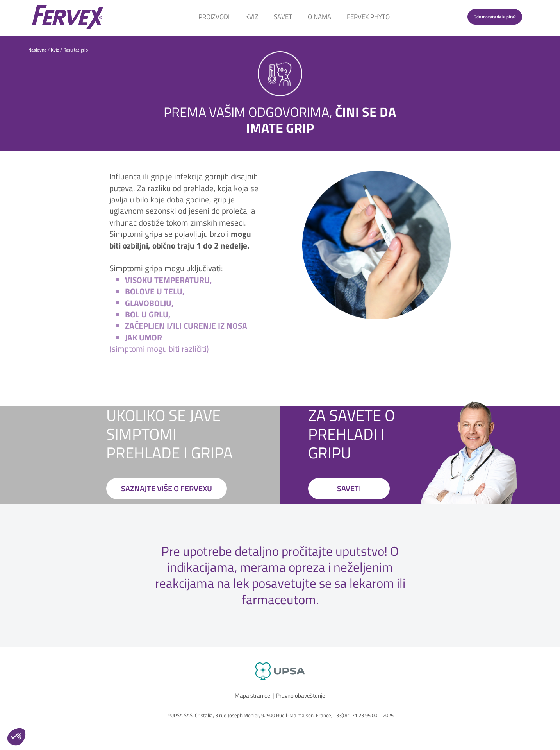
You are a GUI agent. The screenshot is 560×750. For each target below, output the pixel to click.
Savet (283, 17)
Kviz (252, 17)
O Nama (319, 17)
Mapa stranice (252, 695)
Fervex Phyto (368, 17)
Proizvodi (214, 17)
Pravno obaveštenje (301, 695)
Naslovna (37, 50)
